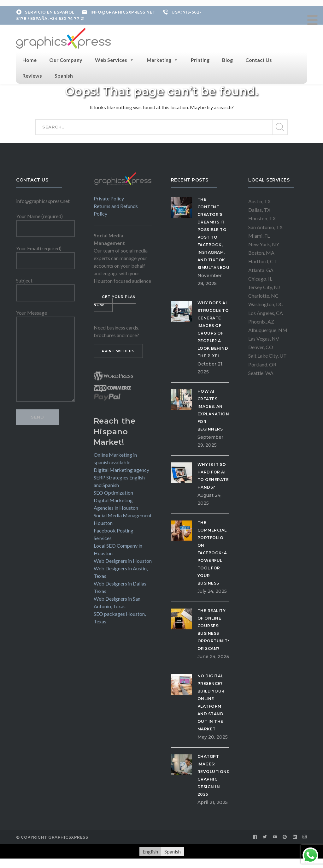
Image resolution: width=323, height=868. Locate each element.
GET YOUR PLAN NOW (115, 301)
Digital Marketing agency (121, 470)
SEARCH (279, 127)
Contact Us (259, 60)
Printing (200, 60)
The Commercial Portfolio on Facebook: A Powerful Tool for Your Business (212, 553)
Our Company (66, 60)
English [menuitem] (150, 851)
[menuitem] (150, 851)
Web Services (115, 60)
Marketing (162, 60)
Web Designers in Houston (123, 561)
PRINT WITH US (118, 351)
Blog (227, 60)
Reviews (32, 76)
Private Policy (109, 198)
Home (29, 60)
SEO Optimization (113, 493)
